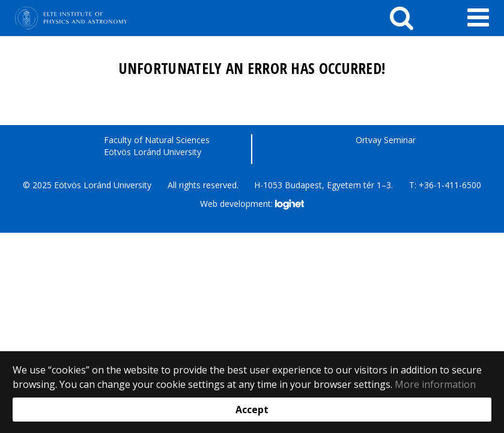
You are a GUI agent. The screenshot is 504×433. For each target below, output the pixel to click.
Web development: (252, 204)
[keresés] (402, 18)
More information (435, 384)
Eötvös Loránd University (153, 152)
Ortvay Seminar (386, 140)
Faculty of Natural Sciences (157, 140)
